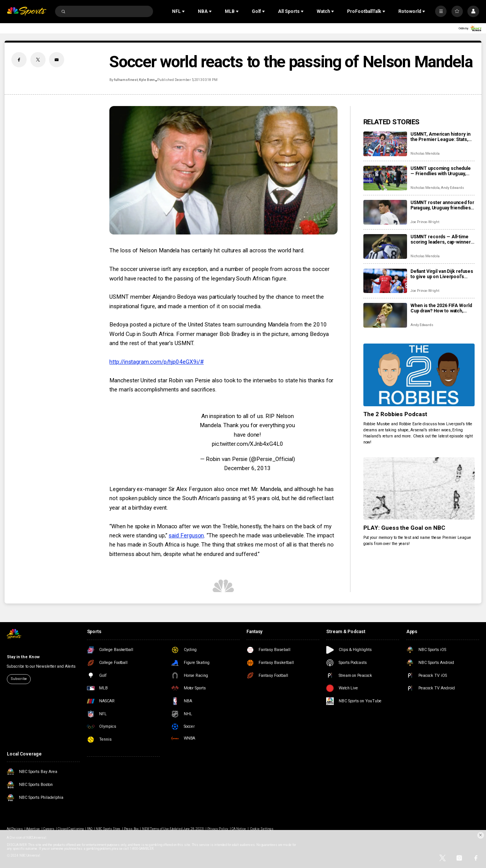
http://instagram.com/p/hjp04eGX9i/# (156, 362)
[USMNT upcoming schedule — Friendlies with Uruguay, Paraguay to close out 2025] (385, 178)
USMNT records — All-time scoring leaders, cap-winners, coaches (442, 239)
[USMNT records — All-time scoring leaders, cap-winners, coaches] (385, 246)
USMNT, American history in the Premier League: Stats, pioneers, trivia (440, 137)
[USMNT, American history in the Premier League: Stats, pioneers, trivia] (385, 144)
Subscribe (19, 679)
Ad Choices (15, 829)
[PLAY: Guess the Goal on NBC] (419, 489)
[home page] (27, 12)
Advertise (33, 829)
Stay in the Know (23, 657)
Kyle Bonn (147, 80)
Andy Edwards (452, 188)
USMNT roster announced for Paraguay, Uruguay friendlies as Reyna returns (442, 205)
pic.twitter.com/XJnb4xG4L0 (248, 444)
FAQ (90, 829)
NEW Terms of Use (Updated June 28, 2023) (173, 829)
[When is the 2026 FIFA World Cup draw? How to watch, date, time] (385, 315)
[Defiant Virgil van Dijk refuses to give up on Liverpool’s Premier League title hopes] (385, 281)
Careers (49, 829)
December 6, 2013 (247, 468)
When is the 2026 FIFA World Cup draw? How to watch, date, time (441, 308)
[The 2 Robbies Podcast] (419, 375)
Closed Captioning (71, 829)
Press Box (131, 829)
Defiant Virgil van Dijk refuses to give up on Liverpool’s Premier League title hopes (442, 274)
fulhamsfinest (126, 80)
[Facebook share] (19, 60)
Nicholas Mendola (425, 154)
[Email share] (57, 60)
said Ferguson (186, 535)
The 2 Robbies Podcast (395, 414)
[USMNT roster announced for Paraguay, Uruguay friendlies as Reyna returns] (385, 212)
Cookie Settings (262, 829)
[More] (441, 11)
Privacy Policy (218, 829)
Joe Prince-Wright (425, 222)
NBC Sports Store (108, 829)
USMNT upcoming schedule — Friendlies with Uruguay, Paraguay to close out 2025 (441, 171)
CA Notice (239, 829)
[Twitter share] (38, 60)
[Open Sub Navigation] (184, 11)
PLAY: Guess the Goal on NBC (405, 528)
